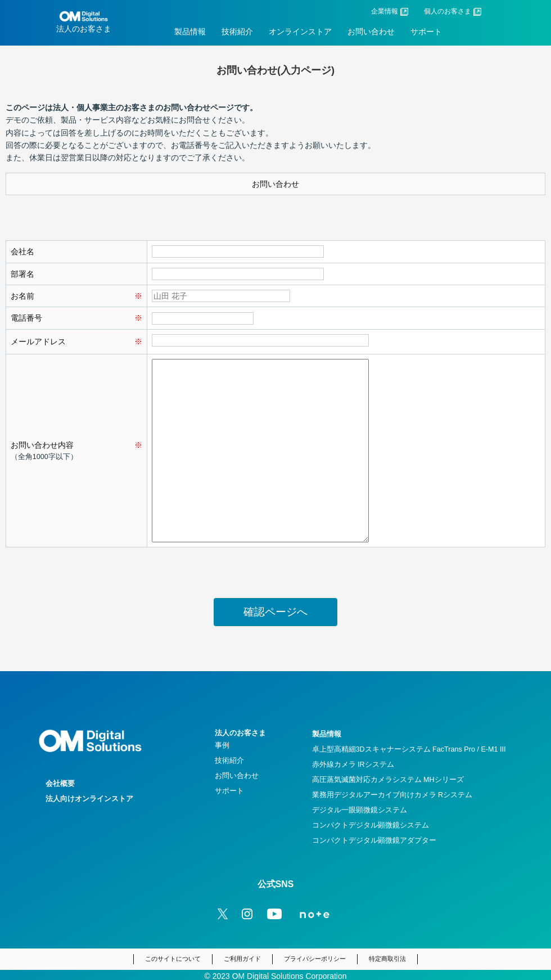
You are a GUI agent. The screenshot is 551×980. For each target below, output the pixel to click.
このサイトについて (173, 959)
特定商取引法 (387, 959)
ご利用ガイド (242, 959)
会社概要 (60, 784)
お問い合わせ (371, 32)
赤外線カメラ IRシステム (353, 765)
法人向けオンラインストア (89, 799)
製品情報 (190, 32)
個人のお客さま (448, 11)
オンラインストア (300, 32)
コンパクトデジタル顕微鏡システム (371, 825)
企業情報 (385, 11)
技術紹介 (237, 32)
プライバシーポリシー (315, 959)
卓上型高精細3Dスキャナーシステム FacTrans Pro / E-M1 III (409, 749)
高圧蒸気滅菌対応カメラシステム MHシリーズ (388, 780)
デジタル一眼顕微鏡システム (360, 810)
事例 (222, 745)
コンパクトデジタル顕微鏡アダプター (374, 840)
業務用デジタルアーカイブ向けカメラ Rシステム (392, 795)
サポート (426, 32)
